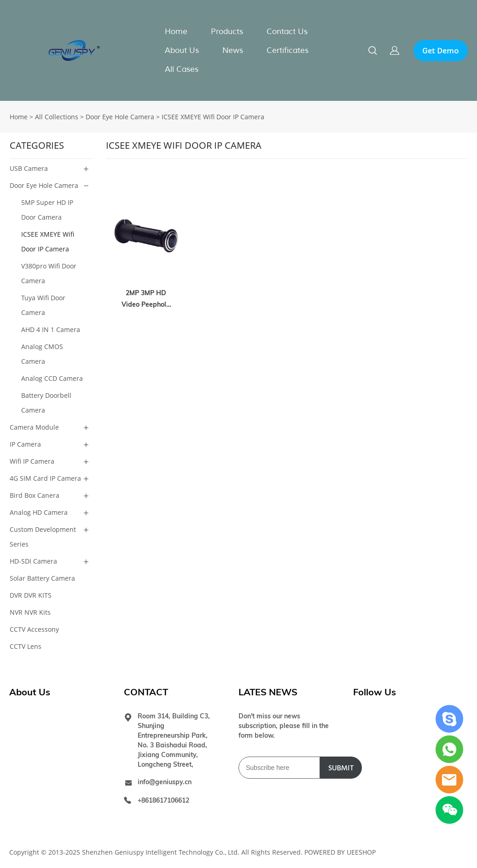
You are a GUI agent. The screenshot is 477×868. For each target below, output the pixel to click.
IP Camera (25, 444)
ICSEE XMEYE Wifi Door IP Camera (213, 117)
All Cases (182, 69)
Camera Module (34, 427)
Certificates (288, 50)
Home (176, 32)
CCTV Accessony (34, 629)
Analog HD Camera (39, 512)
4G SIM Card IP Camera (45, 478)
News (233, 50)
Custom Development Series (43, 537)
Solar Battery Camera (42, 578)
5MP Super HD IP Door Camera (47, 210)
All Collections (57, 117)
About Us (182, 50)
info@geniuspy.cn (165, 782)
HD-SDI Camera (33, 561)
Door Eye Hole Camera (120, 117)
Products (227, 32)
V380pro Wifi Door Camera (49, 273)
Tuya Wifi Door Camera (43, 305)
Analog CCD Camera (52, 378)
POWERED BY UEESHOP (340, 852)
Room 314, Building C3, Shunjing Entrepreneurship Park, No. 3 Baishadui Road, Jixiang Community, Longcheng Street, (174, 740)
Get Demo (441, 51)
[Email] (279, 768)
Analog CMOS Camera (42, 354)
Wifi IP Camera (32, 461)
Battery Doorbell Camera (46, 403)
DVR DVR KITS (31, 595)
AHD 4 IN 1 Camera (51, 329)
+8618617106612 (163, 800)
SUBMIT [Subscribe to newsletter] (341, 768)
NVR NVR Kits (30, 612)
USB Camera (29, 168)
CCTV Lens (26, 646)
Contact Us (287, 32)
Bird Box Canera (35, 495)
